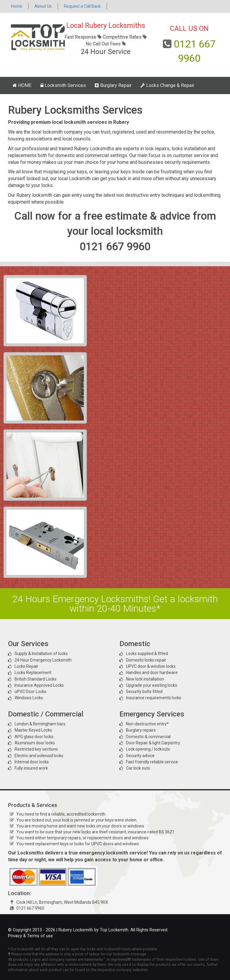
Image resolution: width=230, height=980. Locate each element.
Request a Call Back (82, 6)
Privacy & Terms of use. (31, 936)
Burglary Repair (113, 85)
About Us (43, 6)
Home (17, 6)
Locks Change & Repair (167, 85)
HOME (22, 85)
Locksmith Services (63, 85)
